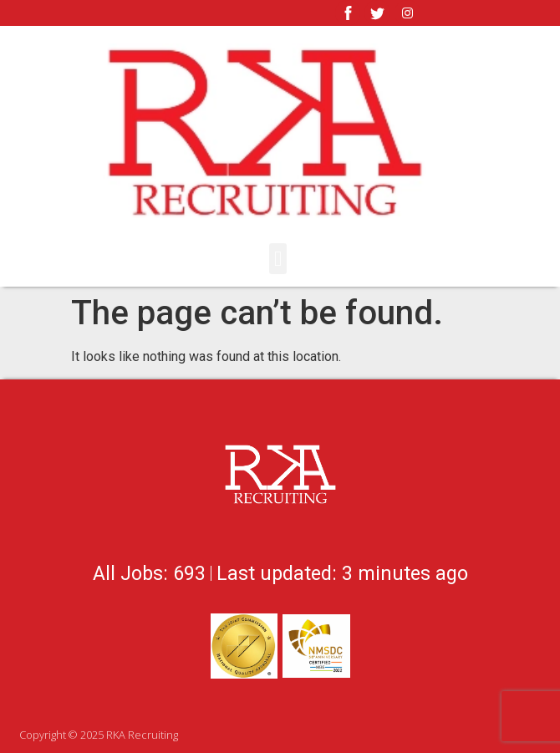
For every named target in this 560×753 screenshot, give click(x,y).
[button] (278, 259)
